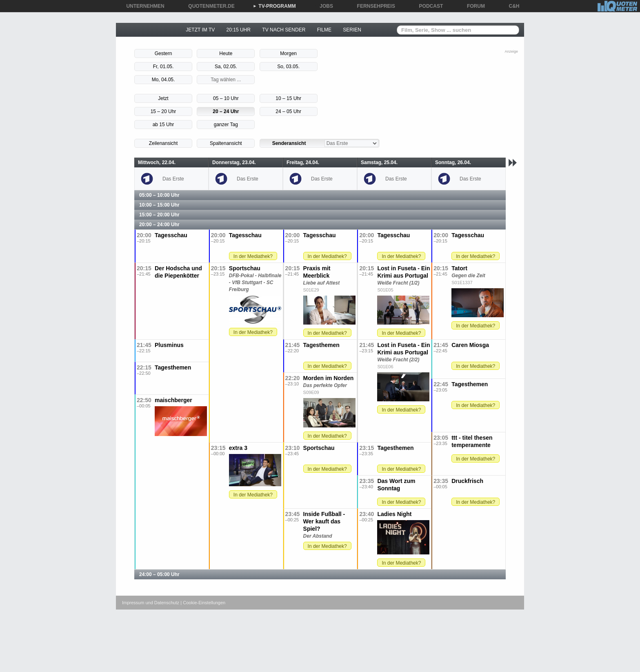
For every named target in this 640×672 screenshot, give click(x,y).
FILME (324, 30)
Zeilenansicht (163, 143)
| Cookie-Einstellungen (203, 603)
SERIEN (352, 30)
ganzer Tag (226, 125)
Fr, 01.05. (163, 67)
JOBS (323, 6)
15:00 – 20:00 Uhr (159, 215)
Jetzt (163, 98)
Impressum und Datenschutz (151, 603)
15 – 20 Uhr (163, 111)
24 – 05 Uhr (288, 111)
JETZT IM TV (200, 30)
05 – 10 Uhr (226, 98)
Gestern (163, 53)
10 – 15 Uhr (288, 98)
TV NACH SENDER (284, 30)
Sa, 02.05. (226, 67)
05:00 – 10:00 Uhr (159, 195)
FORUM (473, 6)
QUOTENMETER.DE (208, 6)
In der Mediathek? (253, 256)
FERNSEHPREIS (373, 6)
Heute (226, 53)
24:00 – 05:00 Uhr (159, 574)
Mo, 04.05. (163, 80)
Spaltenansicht (226, 143)
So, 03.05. (288, 67)
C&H (511, 6)
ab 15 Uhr (163, 125)
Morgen (288, 53)
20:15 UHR (239, 30)
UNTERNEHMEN (142, 6)
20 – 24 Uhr (226, 111)
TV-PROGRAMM (274, 6)
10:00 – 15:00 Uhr (159, 205)
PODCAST (428, 6)
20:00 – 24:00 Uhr (159, 225)
